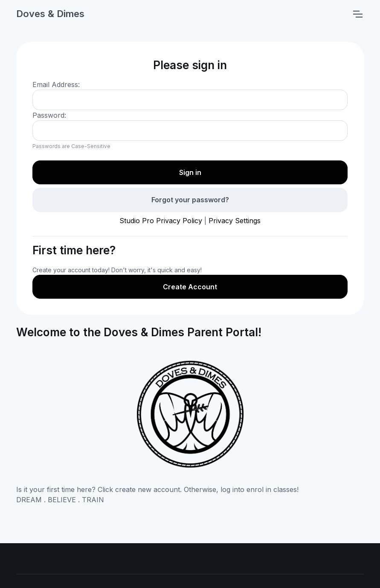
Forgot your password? (190, 200)
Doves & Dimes (50, 14)
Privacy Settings (235, 221)
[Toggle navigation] (357, 14)
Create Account (190, 287)
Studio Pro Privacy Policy (161, 221)
